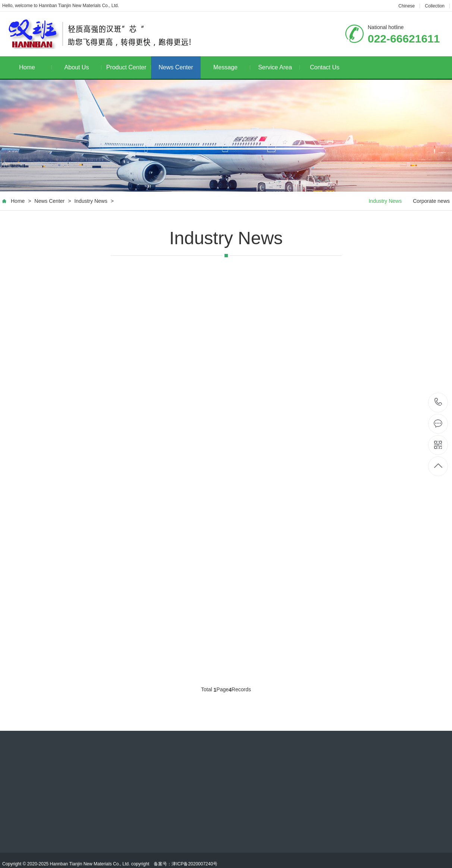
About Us (83, 67)
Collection (435, 6)
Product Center (129, 67)
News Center (176, 67)
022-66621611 (438, 402)
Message (232, 67)
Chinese (407, 6)
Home (35, 67)
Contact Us (325, 67)
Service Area (279, 67)
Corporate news (431, 201)
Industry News (91, 201)
